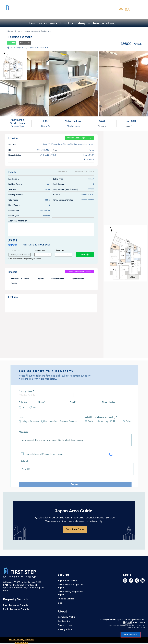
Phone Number (109, 402)
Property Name (26, 391)
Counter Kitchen (58, 278)
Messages (23, 432)
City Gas (40, 278)
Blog (60, 603)
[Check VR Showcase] (79, 272)
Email (72, 402)
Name (41, 402)
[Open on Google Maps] (79, 138)
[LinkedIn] (143, 580)
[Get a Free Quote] (75, 529)
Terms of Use (65, 625)
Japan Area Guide (67, 580)
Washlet (14, 283)
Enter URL (25, 461)
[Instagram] (125, 580)
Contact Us (64, 621)
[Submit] (75, 484)
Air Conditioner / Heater (20, 278)
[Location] (8, 47)
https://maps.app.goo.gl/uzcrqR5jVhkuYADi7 (30, 47)
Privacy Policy (65, 629)
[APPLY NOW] (131, 635)
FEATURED (11, 43)
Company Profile (66, 617)
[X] (137, 580)
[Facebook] (131, 580)
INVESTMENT (25, 43)
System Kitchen (78, 278)
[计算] (85, 255)
